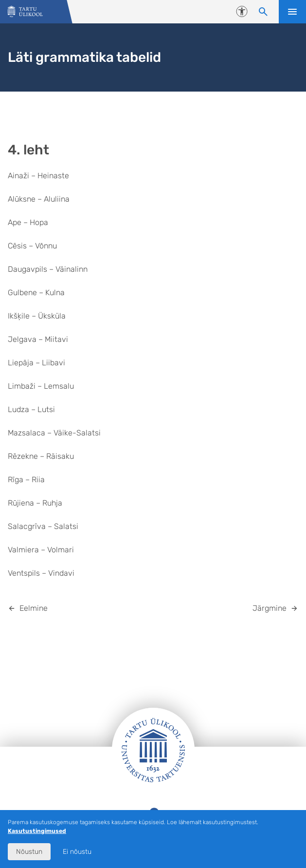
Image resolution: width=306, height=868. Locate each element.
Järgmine (270, 608)
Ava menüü (292, 12)
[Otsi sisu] (263, 12)
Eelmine (34, 608)
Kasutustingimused (37, 831)
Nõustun (29, 852)
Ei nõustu (77, 852)
